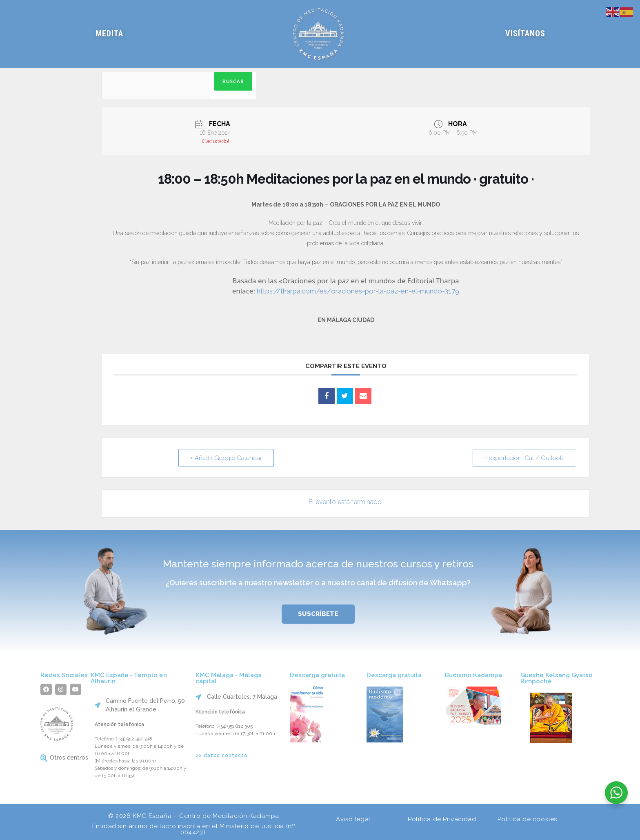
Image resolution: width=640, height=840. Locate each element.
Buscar (233, 81)
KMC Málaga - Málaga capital (229, 678)
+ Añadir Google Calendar (226, 458)
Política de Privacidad (442, 819)
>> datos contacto (222, 756)
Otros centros (69, 758)
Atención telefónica (119, 724)
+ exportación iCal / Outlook (524, 458)
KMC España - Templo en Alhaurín (129, 678)
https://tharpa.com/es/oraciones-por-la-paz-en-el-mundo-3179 (358, 291)
